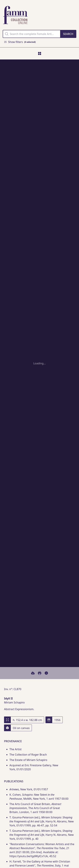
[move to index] (40, 53)
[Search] (68, 34)
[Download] (33, 673)
